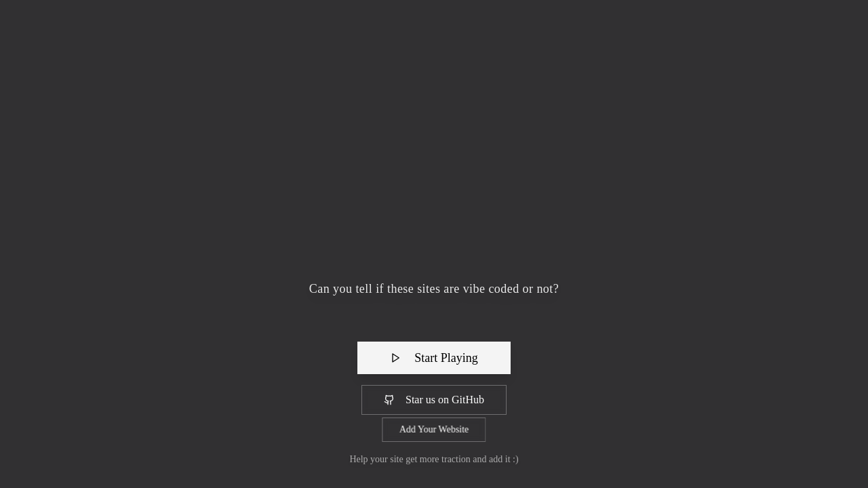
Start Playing (434, 358)
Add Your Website (434, 429)
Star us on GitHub (434, 400)
